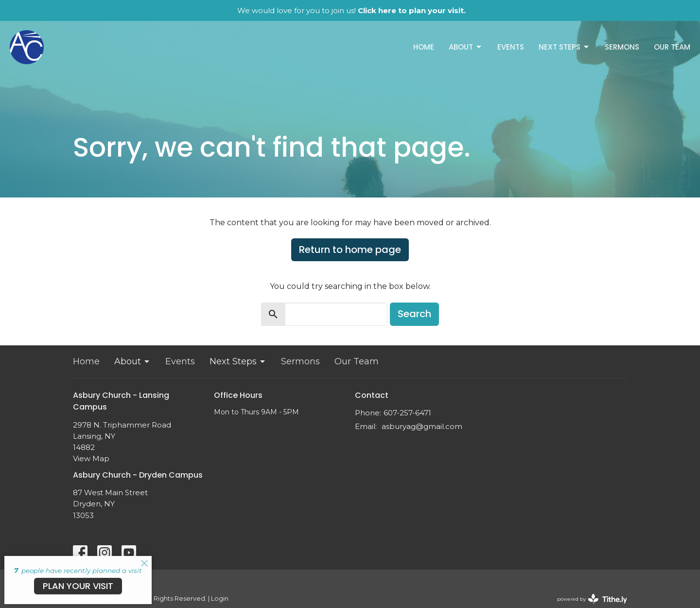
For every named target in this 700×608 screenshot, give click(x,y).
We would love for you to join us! (351, 10)
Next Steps (564, 47)
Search (414, 314)
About (466, 47)
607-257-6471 (407, 413)
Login (220, 599)
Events (511, 47)
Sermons (622, 47)
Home (424, 47)
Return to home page (350, 250)
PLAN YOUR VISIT (78, 586)
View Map (91, 458)
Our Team (672, 47)
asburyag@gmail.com (422, 426)
